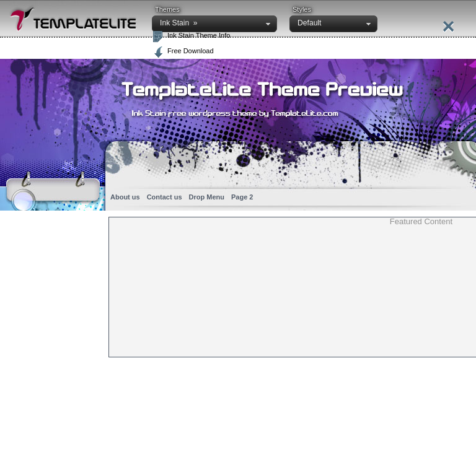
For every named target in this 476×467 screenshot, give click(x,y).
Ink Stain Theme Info (199, 35)
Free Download (191, 51)
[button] (214, 24)
